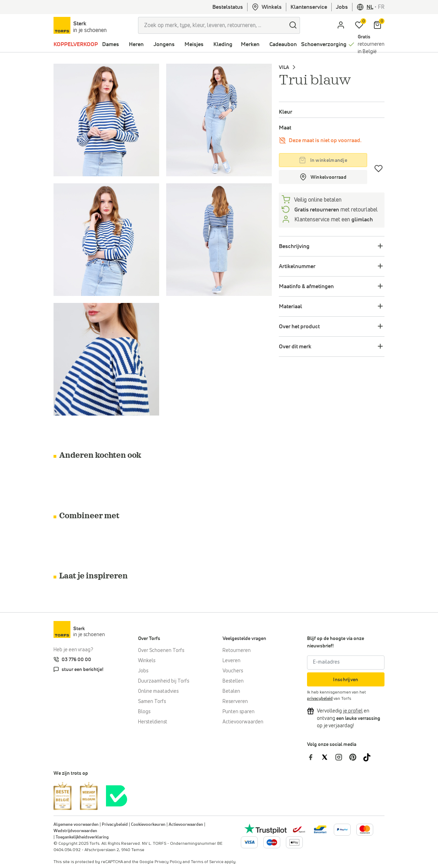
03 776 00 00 (76, 660)
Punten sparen (239, 712)
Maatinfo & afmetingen (306, 286)
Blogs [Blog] (144, 712)
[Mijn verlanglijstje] (359, 25)
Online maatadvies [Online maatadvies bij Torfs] (158, 691)
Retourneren (237, 651)
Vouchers (233, 671)
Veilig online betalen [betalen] (317, 200)
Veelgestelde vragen (244, 639)
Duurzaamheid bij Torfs (164, 681)
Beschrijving (294, 246)
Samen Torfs (152, 702)
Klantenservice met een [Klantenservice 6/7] (333, 220)
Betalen (231, 691)
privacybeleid (320, 699)
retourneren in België (371, 44)
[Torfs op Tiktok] (370, 757)
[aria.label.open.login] (341, 25)
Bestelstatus (228, 7)
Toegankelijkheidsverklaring (82, 837)
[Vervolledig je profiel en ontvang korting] (353, 711)
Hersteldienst (153, 722)
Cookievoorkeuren (148, 825)
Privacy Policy (168, 862)
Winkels (267, 7)
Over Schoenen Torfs (161, 651)
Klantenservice (309, 7)
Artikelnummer (297, 266)
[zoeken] (293, 25)
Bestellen (233, 681)
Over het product (299, 327)
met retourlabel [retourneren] (335, 210)
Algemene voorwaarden (76, 825)
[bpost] (298, 829)
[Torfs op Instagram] (342, 757)
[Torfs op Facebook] (314, 757)
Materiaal (290, 306)
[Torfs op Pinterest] (356, 757)
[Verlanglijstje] (379, 169)
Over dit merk (295, 347)
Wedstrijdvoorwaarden (75, 831)
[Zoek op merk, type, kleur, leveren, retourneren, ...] (212, 25)
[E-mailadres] (346, 663)
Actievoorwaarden (243, 722)
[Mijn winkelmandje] (377, 25)
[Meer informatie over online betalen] (320, 829)
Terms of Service (207, 862)
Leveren (231, 661)
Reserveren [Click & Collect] (235, 702)
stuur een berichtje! (83, 670)
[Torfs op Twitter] (328, 757)
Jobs (342, 7)
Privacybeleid (115, 825)
